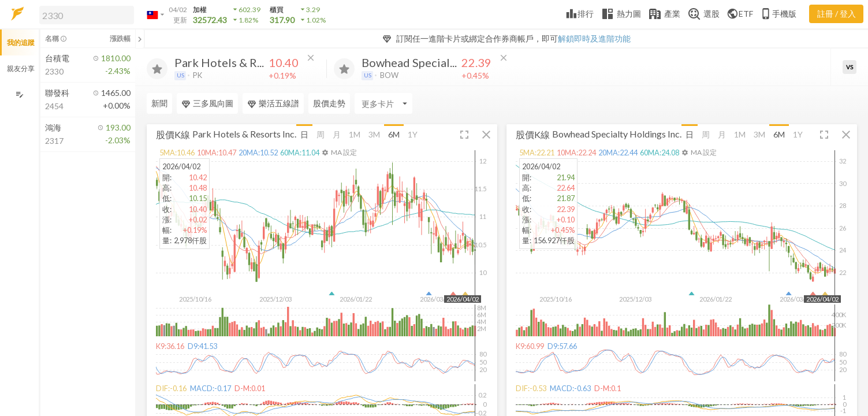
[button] (84, 14)
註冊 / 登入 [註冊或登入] (837, 14)
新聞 (159, 103)
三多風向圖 (207, 103)
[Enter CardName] (383, 103)
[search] (87, 15)
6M (394, 134)
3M (374, 134)
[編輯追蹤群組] (19, 94)
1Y (413, 134)
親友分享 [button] (21, 68)
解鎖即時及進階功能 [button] (594, 38)
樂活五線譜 (273, 103)
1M (355, 134)
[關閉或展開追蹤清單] (140, 39)
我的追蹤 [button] (21, 42)
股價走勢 (329, 103)
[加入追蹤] (157, 69)
